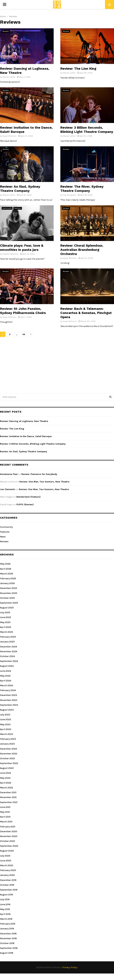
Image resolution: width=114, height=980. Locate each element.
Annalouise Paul (9, 474)
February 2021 (8, 827)
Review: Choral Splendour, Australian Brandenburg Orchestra (82, 250)
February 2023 (8, 739)
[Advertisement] (57, 364)
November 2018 (8, 938)
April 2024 (6, 681)
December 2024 (9, 647)
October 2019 (7, 885)
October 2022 (7, 758)
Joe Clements (8, 489)
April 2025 (6, 627)
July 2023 (5, 715)
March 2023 (7, 734)
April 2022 (6, 783)
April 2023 (6, 729)
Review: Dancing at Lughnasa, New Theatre (24, 421)
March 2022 (7, 788)
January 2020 (7, 875)
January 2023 (7, 744)
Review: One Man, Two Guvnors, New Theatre (44, 482)
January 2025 (7, 642)
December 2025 (9, 588)
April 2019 (5, 914)
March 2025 (7, 632)
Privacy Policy (70, 967)
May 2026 (5, 564)
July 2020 (5, 856)
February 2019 (8, 924)
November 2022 (9, 754)
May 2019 (5, 909)
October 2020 (8, 841)
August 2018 (7, 953)
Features (18, 208)
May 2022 (5, 778)
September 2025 (9, 603)
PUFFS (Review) (25, 504)
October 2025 (7, 598)
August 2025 (7, 608)
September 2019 (9, 890)
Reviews (6, 31)
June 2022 (6, 773)
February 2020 (8, 870)
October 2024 (7, 656)
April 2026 (6, 569)
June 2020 (6, 861)
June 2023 (6, 719)
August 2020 (7, 851)
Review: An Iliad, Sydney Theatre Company (20, 189)
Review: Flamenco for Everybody (39, 474)
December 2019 (8, 880)
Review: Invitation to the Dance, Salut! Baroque (26, 436)
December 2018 (8, 934)
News (3, 537)
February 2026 (8, 578)
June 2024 (6, 671)
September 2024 (9, 661)
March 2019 (6, 919)
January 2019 (7, 929)
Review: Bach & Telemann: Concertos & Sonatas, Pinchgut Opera (86, 313)
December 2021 (8, 792)
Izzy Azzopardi (70, 195)
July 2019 (5, 899)
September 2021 (9, 802)
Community (7, 208)
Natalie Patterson (11, 254)
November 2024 (9, 651)
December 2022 (9, 749)
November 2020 (9, 836)
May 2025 (5, 622)
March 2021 (6, 822)
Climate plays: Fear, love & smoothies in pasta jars (22, 248)
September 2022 (9, 763)
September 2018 (9, 948)
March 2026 (7, 574)
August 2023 (7, 710)
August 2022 (7, 768)
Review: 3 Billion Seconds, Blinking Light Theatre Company (87, 130)
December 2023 (9, 695)
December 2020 (9, 831)
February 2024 (8, 690)
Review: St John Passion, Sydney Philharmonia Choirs (23, 311)
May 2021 (5, 812)
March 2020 (7, 865)
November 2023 (9, 700)
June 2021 (5, 807)
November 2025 (9, 593)
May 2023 (5, 724)
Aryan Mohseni (10, 136)
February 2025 (8, 637)
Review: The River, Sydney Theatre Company (82, 189)
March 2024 (7, 685)
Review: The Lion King (78, 68)
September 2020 (9, 846)
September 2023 (9, 705)
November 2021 (8, 797)
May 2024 (5, 676)
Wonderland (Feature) (28, 497)
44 (24, 334)
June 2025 (6, 617)
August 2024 (7, 666)
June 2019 (5, 904)
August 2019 (7, 895)
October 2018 (7, 943)
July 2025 (5, 612)
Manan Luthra (9, 77)
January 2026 (7, 583)
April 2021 (5, 817)
